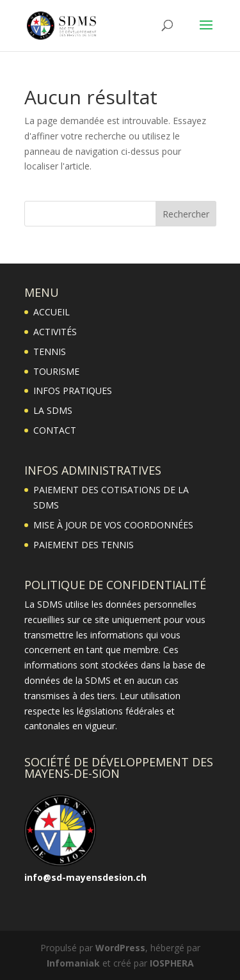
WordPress (120, 948)
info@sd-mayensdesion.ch (85, 877)
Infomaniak (73, 963)
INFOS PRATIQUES (73, 391)
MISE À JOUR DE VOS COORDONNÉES (113, 525)
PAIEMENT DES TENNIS (84, 545)
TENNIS (50, 352)
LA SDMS (53, 410)
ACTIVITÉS (55, 332)
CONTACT (55, 430)
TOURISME (56, 371)
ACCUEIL (52, 312)
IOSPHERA (172, 963)
